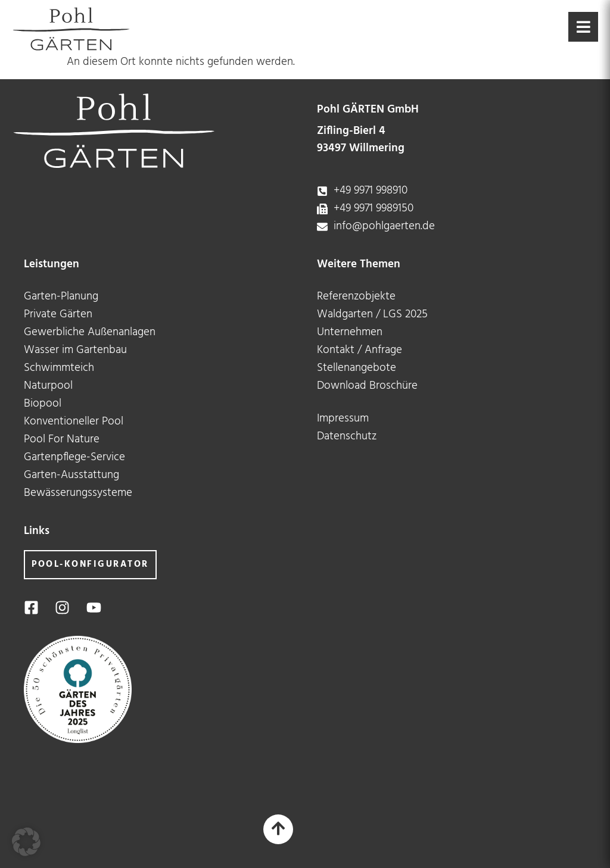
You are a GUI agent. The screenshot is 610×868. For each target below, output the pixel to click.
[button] (26, 842)
